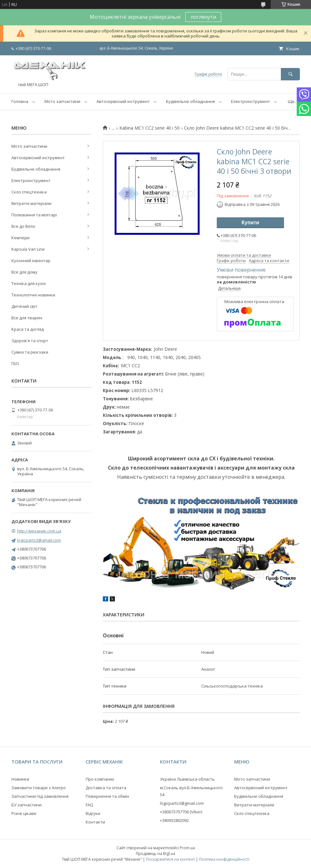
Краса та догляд (28, 329)
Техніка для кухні (29, 283)
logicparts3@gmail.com (39, 540)
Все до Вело (23, 226)
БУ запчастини (26, 805)
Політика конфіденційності (224, 859)
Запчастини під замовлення (40, 796)
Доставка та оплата (106, 788)
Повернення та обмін (107, 796)
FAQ (89, 805)
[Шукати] (290, 74)
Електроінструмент (251, 101)
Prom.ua (187, 848)
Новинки (20, 779)
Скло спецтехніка (29, 192)
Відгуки (93, 813)
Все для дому (24, 272)
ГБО (15, 363)
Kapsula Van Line (28, 249)
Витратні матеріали (31, 203)
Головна (20, 101)
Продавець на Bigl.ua (155, 854)
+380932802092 (174, 820)
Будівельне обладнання (190, 101)
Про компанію (100, 779)
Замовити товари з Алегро (39, 788)
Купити (250, 223)
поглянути (203, 17)
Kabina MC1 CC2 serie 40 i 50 (149, 128)
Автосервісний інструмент (123, 101)
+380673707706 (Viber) (181, 812)
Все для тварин (27, 318)
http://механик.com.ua (39, 531)
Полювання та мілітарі (34, 215)
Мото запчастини (62, 101)
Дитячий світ (24, 306)
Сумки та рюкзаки (30, 352)
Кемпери (20, 238)
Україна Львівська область (187, 779)
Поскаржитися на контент (170, 859)
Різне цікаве (24, 813)
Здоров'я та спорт (30, 341)
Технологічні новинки (33, 295)
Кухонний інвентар (31, 261)
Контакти (95, 822)
